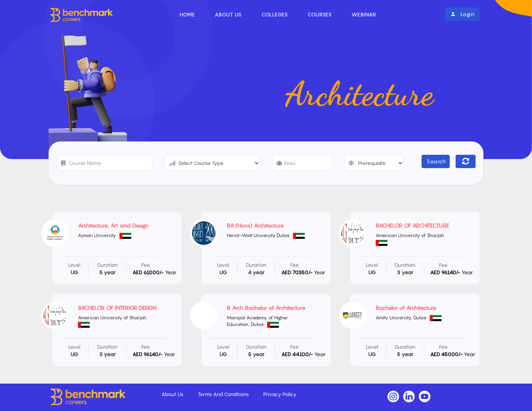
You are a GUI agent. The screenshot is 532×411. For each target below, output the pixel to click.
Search (436, 161)
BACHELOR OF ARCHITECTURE (412, 225)
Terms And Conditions (224, 394)
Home (187, 14)
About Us (228, 14)
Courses (320, 14)
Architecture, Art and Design (113, 225)
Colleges (275, 14)
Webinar (364, 14)
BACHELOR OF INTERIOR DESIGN (117, 308)
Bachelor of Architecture (406, 308)
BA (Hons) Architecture (255, 225)
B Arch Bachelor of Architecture (266, 308)
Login (462, 14)
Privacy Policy (280, 394)
